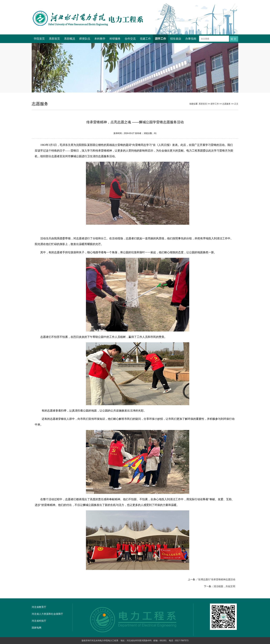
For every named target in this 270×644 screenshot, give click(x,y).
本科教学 (100, 39)
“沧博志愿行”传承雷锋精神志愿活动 (216, 579)
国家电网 (37, 628)
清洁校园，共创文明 (224, 586)
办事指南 (191, 39)
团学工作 (160, 39)
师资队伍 (85, 39)
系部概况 (70, 39)
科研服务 (115, 39)
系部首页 (54, 39)
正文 (236, 104)
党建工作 (145, 39)
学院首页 (39, 39)
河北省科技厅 (39, 621)
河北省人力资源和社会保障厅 (47, 614)
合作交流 (130, 39)
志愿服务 (226, 104)
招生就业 (176, 39)
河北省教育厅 (39, 607)
